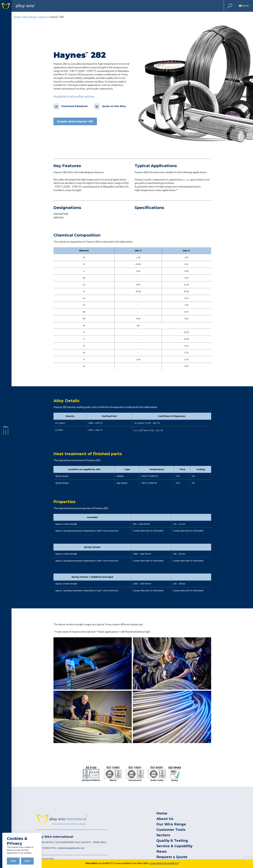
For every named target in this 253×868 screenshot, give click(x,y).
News (161, 851)
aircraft (186, 180)
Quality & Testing (172, 841)
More (27, 861)
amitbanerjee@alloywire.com (71, 848)
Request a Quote (172, 857)
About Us (165, 819)
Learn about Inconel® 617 (164, 863)
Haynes (43, 17)
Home (17, 17)
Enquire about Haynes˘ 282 (75, 121)
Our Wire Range (171, 824)
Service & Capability (174, 846)
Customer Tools (171, 830)
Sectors (163, 835)
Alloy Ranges (30, 17)
